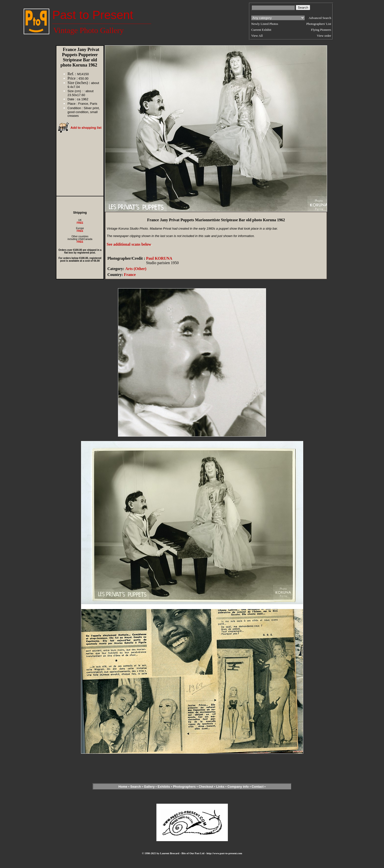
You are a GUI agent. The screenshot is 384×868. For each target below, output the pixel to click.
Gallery (149, 787)
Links (220, 787)
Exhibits (164, 787)
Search (136, 787)
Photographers (184, 787)
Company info (238, 787)
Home (123, 787)
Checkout (206, 787)
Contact (258, 787)
